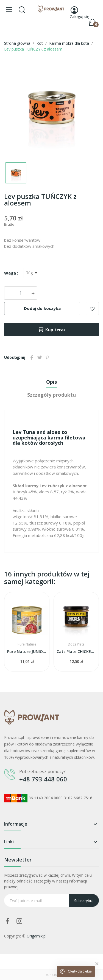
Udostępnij (32, 357)
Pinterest (47, 357)
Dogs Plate (76, 644)
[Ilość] (21, 293)
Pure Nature (27, 644)
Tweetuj (40, 357)
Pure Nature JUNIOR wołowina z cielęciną (27, 651)
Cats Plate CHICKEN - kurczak (76, 651)
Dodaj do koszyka (42, 308)
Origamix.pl (37, 936)
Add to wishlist (92, 309)
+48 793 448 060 (43, 779)
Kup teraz (51, 330)
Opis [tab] (51, 382)
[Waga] (32, 273)
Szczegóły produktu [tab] (51, 395)
